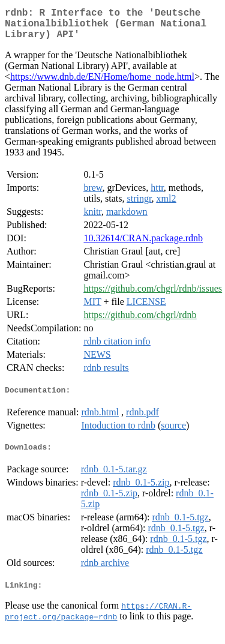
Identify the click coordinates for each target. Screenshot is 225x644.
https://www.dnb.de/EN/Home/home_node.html (102, 84)
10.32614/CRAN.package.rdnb (143, 245)
